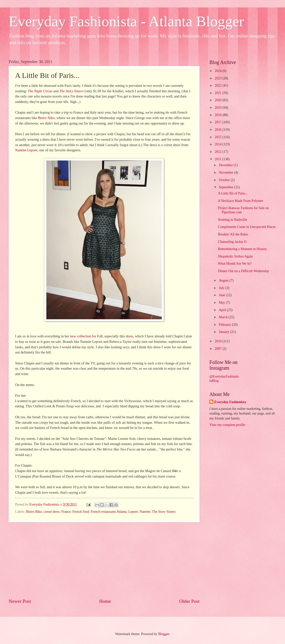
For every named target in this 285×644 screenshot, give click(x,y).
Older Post (189, 601)
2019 (218, 108)
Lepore (133, 512)
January (225, 332)
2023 (218, 78)
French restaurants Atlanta (109, 512)
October (225, 180)
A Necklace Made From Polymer (240, 201)
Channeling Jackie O (232, 242)
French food (81, 512)
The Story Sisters (164, 512)
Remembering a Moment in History (242, 249)
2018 (218, 115)
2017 (218, 122)
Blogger (164, 634)
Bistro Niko (46, 118)
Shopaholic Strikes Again (235, 256)
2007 (218, 349)
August (224, 280)
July (222, 288)
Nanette (145, 512)
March (224, 317)
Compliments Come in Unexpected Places (247, 227)
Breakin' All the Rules (233, 234)
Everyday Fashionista (230, 402)
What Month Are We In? (235, 264)
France (66, 512)
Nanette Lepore (26, 150)
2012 (218, 152)
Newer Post (20, 601)
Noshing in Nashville (232, 220)
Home (105, 601)
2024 (218, 71)
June (222, 295)
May (222, 303)
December (226, 165)
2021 (218, 93)
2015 (218, 137)
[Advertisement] (104, 560)
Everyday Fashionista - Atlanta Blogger (126, 21)
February (225, 325)
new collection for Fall (86, 336)
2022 (218, 85)
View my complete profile (227, 425)
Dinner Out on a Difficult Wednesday (243, 271)
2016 (218, 130)
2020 (218, 100)
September (227, 187)
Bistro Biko (34, 512)
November (227, 173)
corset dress (52, 512)
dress (130, 336)
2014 (218, 144)
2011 (218, 159)
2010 (218, 341)
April (223, 310)
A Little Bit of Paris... (233, 193)
